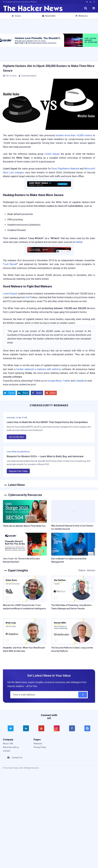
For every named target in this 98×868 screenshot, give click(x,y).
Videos (82, 570)
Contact (7, 751)
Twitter (67, 381)
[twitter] (11, 728)
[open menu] (94, 8)
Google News (55, 381)
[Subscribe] (83, 695)
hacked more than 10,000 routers (74, 135)
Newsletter (49, 16)
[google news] (87, 728)
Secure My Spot (16, 437)
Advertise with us (11, 747)
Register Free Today (18, 471)
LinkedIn (80, 381)
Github (79, 242)
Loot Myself (10, 264)
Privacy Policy (40, 747)
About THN (8, 744)
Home (16, 16)
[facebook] (72, 728)
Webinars (82, 16)
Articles (91, 570)
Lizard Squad (52, 154)
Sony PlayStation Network (65, 169)
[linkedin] (26, 728)
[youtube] (41, 728)
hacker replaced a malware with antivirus (39, 369)
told (27, 297)
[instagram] (57, 728)
